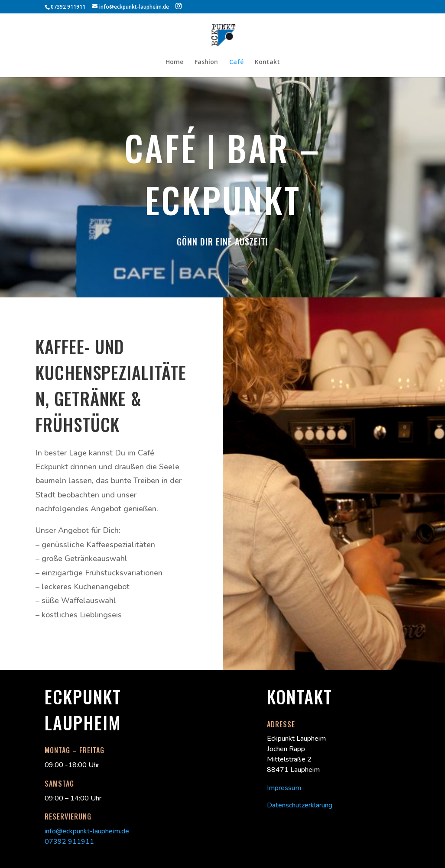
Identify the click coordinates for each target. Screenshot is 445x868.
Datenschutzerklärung (300, 805)
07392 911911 (69, 842)
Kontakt (267, 62)
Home (174, 62)
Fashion (206, 62)
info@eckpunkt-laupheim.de (87, 831)
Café (236, 62)
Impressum (284, 788)
